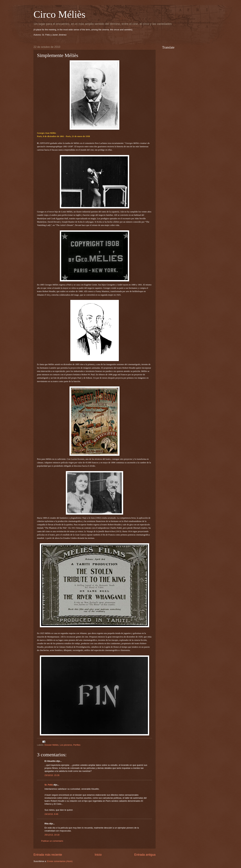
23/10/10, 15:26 (52, 775)
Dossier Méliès (51, 745)
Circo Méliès (59, 14)
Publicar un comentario (52, 841)
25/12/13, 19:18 (52, 835)
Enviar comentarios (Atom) (60, 861)
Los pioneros (66, 745)
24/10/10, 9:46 (51, 814)
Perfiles (77, 745)
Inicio (98, 855)
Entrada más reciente (48, 855)
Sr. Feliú (49, 785)
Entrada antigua (145, 855)
